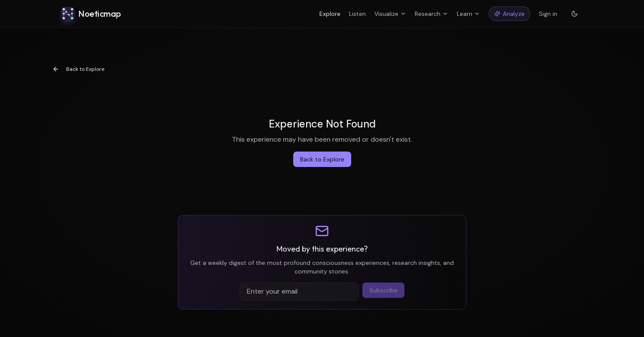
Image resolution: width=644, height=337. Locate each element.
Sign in (548, 14)
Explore (330, 14)
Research (431, 14)
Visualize (390, 14)
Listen (357, 14)
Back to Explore (78, 69)
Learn (468, 14)
